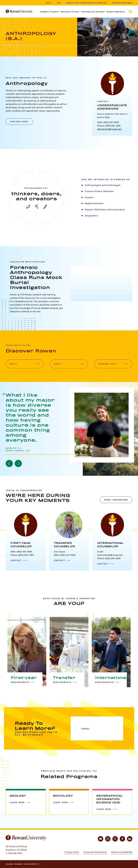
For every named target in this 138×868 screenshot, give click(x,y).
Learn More (20, 802)
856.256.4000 (15, 853)
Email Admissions (116, 500)
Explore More (19, 122)
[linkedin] (130, 839)
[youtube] (101, 839)
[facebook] (122, 839)
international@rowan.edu (110, 555)
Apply (49, 3)
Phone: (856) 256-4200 (109, 126)
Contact (19, 560)
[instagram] (108, 839)
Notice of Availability (122, 852)
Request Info (113, 364)
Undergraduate (88, 3)
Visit (59, 3)
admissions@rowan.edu (109, 129)
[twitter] (115, 839)
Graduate (102, 3)
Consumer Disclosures (95, 852)
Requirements (23, 682)
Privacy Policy (72, 852)
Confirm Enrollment (122, 3)
